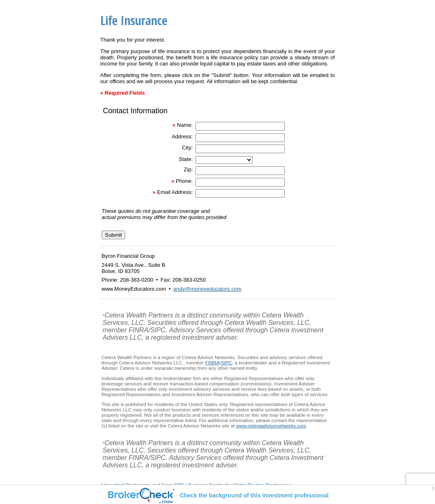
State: (186, 159)
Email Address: (175, 192)
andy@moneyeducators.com (207, 289)
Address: (182, 136)
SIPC (227, 363)
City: (187, 148)
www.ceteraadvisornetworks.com (271, 426)
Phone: (184, 181)
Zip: (188, 169)
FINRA (212, 363)
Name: (185, 125)
